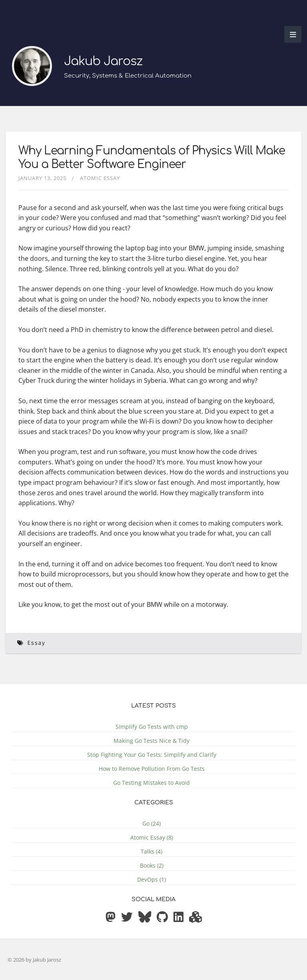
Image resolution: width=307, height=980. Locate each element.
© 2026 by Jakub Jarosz (34, 960)
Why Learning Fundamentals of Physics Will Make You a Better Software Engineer (152, 158)
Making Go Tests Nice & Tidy (152, 741)
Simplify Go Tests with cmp (152, 727)
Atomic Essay (100, 178)
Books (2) (152, 865)
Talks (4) (152, 851)
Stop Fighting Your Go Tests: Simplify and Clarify (152, 755)
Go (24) (152, 823)
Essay (36, 643)
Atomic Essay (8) (152, 837)
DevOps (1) (152, 879)
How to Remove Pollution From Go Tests (152, 769)
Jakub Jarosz (103, 61)
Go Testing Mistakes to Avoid (152, 783)
